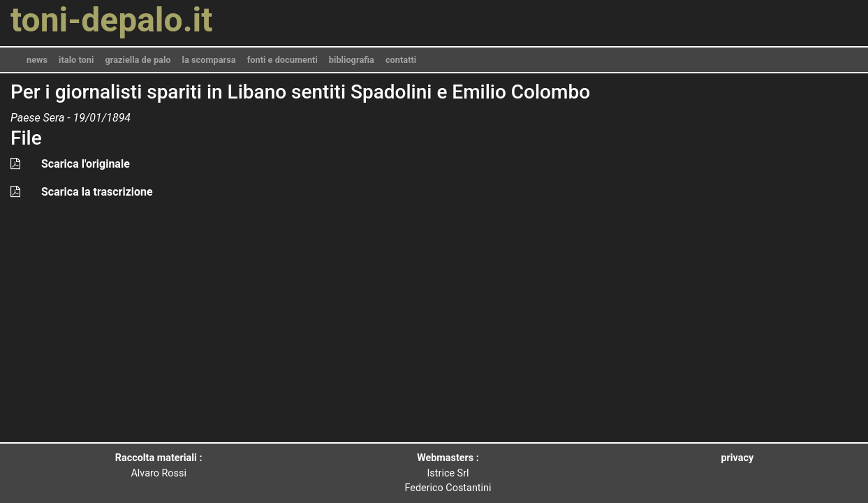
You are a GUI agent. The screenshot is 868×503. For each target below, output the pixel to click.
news (37, 60)
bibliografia (352, 60)
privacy (737, 458)
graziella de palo (138, 60)
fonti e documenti (282, 60)
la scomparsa (209, 60)
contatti (401, 60)
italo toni (76, 60)
